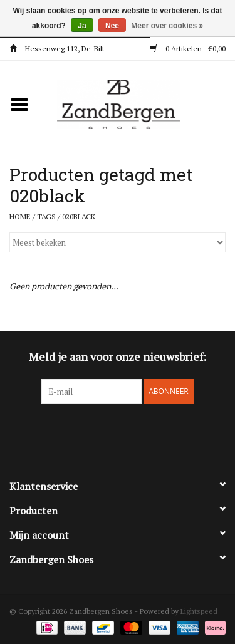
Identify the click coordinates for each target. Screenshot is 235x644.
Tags (46, 216)
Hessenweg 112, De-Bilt (57, 49)
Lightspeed (199, 611)
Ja (82, 26)
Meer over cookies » (167, 26)
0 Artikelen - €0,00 (188, 49)
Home (20, 216)
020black (79, 216)
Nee (112, 26)
